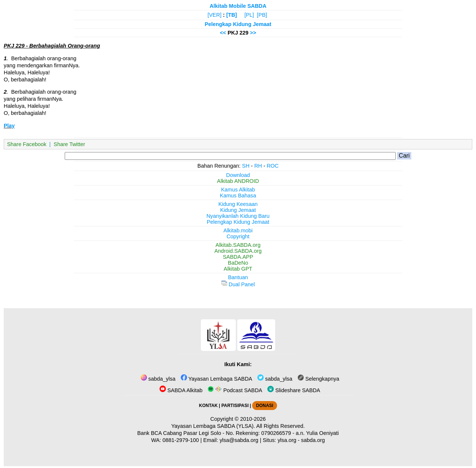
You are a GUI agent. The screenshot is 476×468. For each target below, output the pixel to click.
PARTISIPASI (235, 406)
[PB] (262, 15)
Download (238, 175)
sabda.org (313, 440)
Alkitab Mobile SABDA (238, 6)
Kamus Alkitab (238, 190)
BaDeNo (238, 263)
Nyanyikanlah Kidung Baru (238, 216)
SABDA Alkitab (181, 390)
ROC (273, 166)
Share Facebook (27, 144)
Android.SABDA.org (238, 251)
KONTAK (208, 406)
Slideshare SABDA (294, 390)
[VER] (215, 15)
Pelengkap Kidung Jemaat (238, 24)
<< (223, 33)
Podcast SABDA (235, 390)
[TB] (231, 15)
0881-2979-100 (181, 440)
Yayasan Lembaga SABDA (216, 379)
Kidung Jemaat (238, 210)
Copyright (238, 236)
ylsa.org (287, 440)
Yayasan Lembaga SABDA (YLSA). (213, 426)
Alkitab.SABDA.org (238, 245)
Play (9, 126)
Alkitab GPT (238, 269)
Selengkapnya (318, 379)
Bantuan (238, 277)
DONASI (264, 406)
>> (253, 33)
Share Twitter (69, 144)
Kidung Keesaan (238, 204)
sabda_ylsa (158, 379)
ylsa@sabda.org (239, 440)
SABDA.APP (238, 257)
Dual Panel (238, 284)
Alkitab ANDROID (238, 181)
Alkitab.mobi (238, 230)
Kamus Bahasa (238, 196)
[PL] (249, 15)
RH (258, 166)
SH (246, 166)
